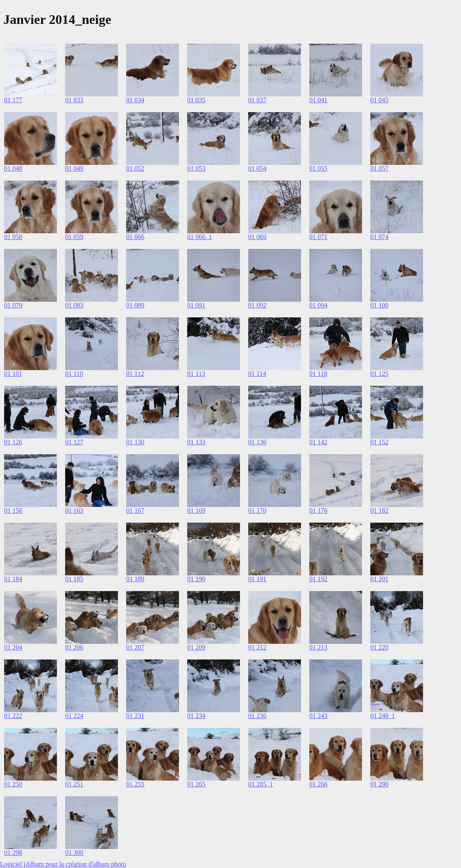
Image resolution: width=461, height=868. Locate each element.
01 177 (13, 100)
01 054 (257, 168)
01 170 (257, 510)
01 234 (196, 716)
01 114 (257, 374)
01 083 (74, 305)
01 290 (379, 784)
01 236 (257, 716)
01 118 (318, 374)
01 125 (379, 374)
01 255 (135, 784)
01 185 (74, 579)
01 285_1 (261, 784)
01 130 (135, 442)
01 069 (257, 237)
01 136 (257, 442)
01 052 (135, 168)
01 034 (135, 100)
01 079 (13, 305)
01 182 (379, 510)
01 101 (13, 374)
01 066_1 (200, 237)
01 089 (135, 305)
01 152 (379, 442)
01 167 (135, 510)
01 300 (74, 853)
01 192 (318, 579)
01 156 (13, 510)
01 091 (196, 305)
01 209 (196, 647)
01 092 (257, 305)
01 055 (318, 168)
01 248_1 (383, 716)
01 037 (257, 100)
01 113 (196, 374)
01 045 (379, 100)
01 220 (379, 647)
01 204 (13, 647)
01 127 (74, 442)
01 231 (135, 716)
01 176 (318, 510)
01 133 (196, 442)
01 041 (318, 100)
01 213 (318, 647)
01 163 (74, 510)
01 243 (318, 716)
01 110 (74, 374)
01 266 (318, 784)
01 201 (379, 579)
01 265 (196, 784)
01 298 (13, 853)
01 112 (135, 374)
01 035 (196, 100)
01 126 (13, 442)
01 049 (74, 168)
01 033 (74, 100)
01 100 (379, 305)
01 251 (74, 784)
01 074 (379, 237)
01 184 (13, 579)
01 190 (196, 579)
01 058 (13, 237)
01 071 (318, 237)
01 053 (196, 168)
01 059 (74, 237)
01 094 (318, 305)
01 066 (135, 237)
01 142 (318, 442)
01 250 (13, 784)
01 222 (13, 716)
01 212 (257, 647)
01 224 (74, 716)
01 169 (196, 510)
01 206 (74, 647)
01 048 (13, 168)
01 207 (135, 647)
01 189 (135, 579)
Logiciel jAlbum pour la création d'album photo (63, 864)
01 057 (379, 168)
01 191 (257, 579)
